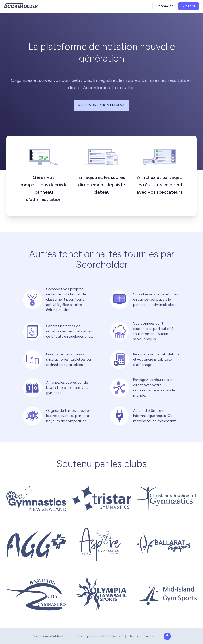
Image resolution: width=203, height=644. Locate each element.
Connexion (165, 6)
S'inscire (188, 6)
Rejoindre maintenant (102, 105)
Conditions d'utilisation (50, 636)
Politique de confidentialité (99, 636)
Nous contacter (142, 636)
